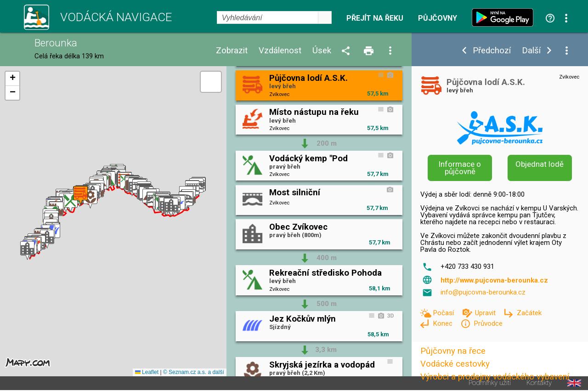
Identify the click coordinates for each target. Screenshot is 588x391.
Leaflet (147, 372)
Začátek (529, 313)
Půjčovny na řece (453, 351)
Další (531, 51)
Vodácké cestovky (455, 364)
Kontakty (539, 383)
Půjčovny (438, 18)
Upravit (486, 313)
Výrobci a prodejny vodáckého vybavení (495, 377)
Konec (444, 323)
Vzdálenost (280, 51)
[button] (27, 251)
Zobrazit (232, 51)
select (325, 17)
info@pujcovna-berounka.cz (483, 292)
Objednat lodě (540, 164)
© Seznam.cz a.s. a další (194, 372)
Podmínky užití (490, 383)
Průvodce (488, 323)
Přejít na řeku (375, 18)
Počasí (444, 313)
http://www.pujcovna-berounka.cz (494, 280)
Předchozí (492, 51)
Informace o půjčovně (460, 168)
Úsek (322, 51)
